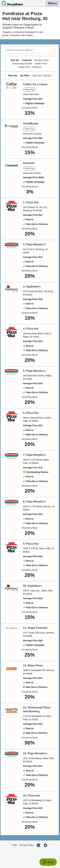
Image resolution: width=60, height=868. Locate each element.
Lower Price (24, 67)
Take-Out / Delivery (42, 76)
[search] (30, 50)
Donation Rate (42, 60)
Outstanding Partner (22, 64)
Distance (37, 67)
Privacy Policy (27, 845)
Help (15, 845)
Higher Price (41, 64)
